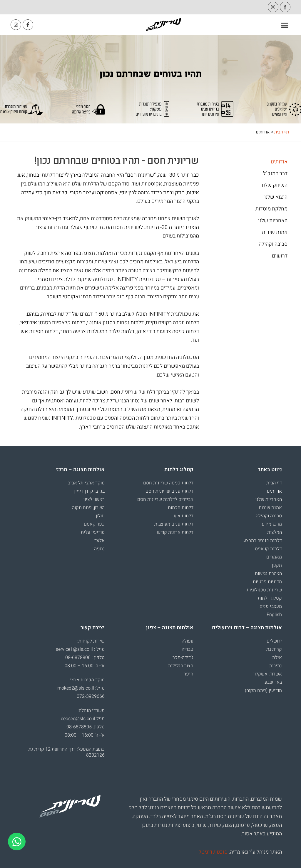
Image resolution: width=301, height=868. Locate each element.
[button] (285, 25)
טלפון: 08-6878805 (86, 727)
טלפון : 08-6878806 (85, 658)
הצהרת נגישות (268, 573)
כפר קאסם (94, 524)
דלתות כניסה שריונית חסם (168, 483)
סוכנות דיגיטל (213, 852)
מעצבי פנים (271, 606)
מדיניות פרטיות (267, 582)
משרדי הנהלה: (91, 710)
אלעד (100, 541)
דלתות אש (184, 516)
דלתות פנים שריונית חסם (169, 491)
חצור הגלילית (181, 666)
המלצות (275, 532)
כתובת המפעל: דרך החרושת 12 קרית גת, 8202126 (66, 752)
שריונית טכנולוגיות (264, 590)
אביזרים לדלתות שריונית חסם (165, 499)
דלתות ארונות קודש (175, 532)
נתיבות (276, 666)
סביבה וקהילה (273, 244)
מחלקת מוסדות (271, 209)
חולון (100, 516)
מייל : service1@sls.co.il (80, 649)
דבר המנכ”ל (275, 174)
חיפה (188, 674)
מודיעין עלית (93, 532)
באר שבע (273, 682)
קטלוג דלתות (270, 598)
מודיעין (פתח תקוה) (263, 690)
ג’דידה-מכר (183, 658)
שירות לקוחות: (91, 641)
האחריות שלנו (273, 221)
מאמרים (274, 557)
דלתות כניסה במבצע (263, 541)
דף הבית (282, 132)
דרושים (280, 256)
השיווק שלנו (275, 185)
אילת (277, 658)
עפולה (188, 641)
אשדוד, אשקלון (268, 674)
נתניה (99, 549)
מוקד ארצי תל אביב (86, 483)
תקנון (277, 565)
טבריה (188, 649)
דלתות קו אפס (268, 549)
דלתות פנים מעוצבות (174, 524)
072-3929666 (91, 696)
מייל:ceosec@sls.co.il (83, 719)
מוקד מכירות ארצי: (87, 680)
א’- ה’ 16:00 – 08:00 (85, 666)
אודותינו (279, 162)
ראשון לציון (94, 499)
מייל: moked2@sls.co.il (81, 688)
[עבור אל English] (241, 615)
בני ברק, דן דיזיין (89, 491)
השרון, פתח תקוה (88, 508)
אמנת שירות (275, 233)
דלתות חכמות (181, 508)
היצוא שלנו (276, 197)
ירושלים (274, 641)
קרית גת (274, 649)
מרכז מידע (272, 524)
